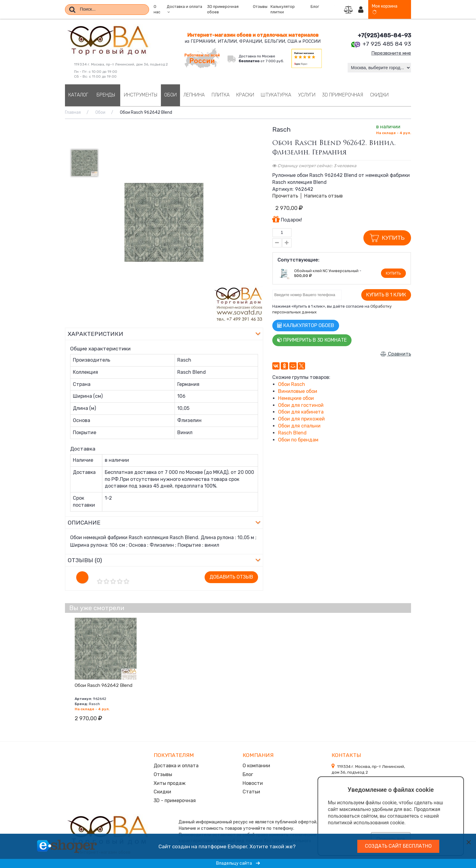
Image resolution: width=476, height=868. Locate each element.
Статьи (251, 790)
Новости (253, 782)
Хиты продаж (170, 782)
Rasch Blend (292, 433)
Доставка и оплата (176, 765)
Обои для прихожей (301, 419)
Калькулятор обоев (306, 325)
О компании (256, 765)
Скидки (162, 790)
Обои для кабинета (301, 412)
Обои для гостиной (301, 405)
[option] (164, 223)
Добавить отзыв (231, 577)
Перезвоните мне (390, 53)
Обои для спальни (299, 426)
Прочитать (285, 196)
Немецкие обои (296, 398)
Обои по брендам (298, 440)
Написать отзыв (323, 196)
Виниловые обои (298, 391)
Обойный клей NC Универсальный (326, 271)
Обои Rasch (292, 384)
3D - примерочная (175, 799)
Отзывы (260, 7)
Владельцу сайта (238, 863)
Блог (315, 7)
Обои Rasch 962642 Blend (104, 685)
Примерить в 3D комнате (312, 340)
